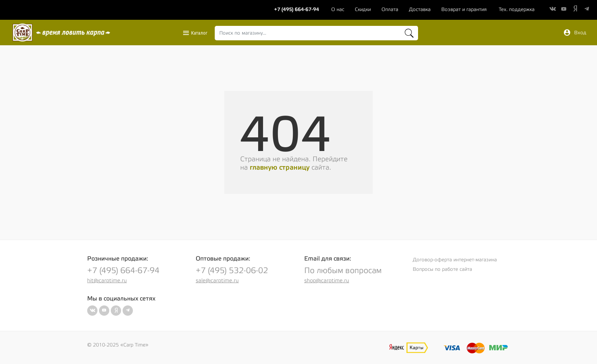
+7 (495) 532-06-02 (232, 271)
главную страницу (280, 168)
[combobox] (316, 33)
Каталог (195, 33)
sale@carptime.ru (217, 281)
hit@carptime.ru (107, 281)
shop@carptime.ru (327, 281)
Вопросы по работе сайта (442, 269)
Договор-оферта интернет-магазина (455, 260)
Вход (575, 33)
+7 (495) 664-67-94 (123, 271)
